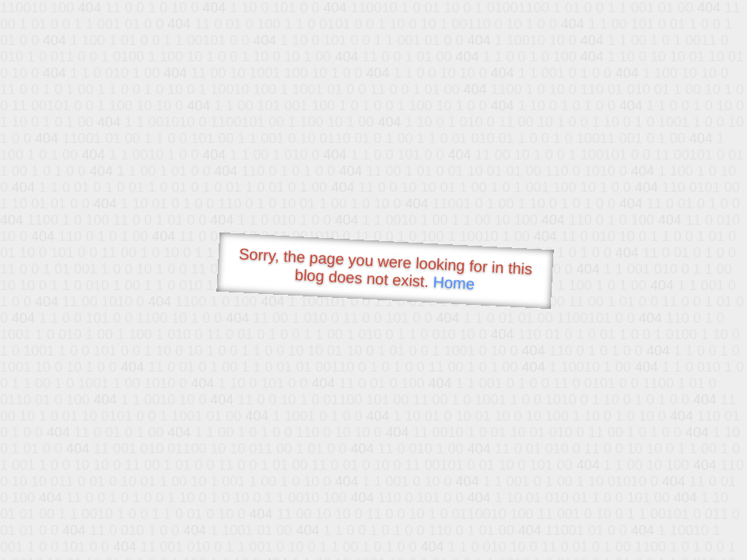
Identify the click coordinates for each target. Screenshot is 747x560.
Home (454, 283)
